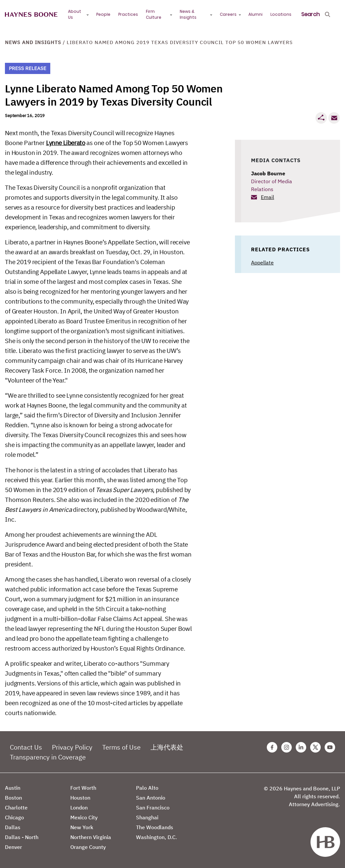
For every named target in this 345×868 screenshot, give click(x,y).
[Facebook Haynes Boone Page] (272, 747)
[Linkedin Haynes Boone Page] (301, 747)
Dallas (13, 827)
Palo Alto (147, 788)
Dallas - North (22, 837)
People (103, 14)
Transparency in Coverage (48, 757)
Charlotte (16, 807)
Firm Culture (154, 14)
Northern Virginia (91, 837)
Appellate (262, 262)
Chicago (14, 817)
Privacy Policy (72, 747)
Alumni (255, 14)
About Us (75, 14)
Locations (281, 14)
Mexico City (84, 817)
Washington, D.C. (157, 837)
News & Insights (188, 14)
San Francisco (153, 807)
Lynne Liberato (66, 143)
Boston (13, 798)
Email (267, 197)
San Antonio (151, 798)
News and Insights (33, 42)
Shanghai (147, 817)
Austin (13, 788)
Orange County (88, 847)
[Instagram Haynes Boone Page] (287, 747)
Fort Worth (83, 788)
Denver (13, 847)
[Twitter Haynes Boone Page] (315, 747)
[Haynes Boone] (31, 15)
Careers (228, 14)
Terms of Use (121, 747)
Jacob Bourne (268, 173)
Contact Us (26, 747)
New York (82, 827)
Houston (80, 798)
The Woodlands (155, 827)
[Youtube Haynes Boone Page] (330, 747)
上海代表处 (167, 747)
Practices (128, 14)
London (79, 807)
